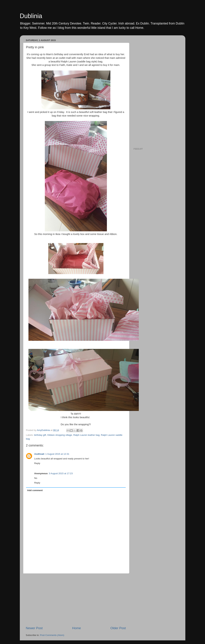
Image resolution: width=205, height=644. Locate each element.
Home (77, 628)
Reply (37, 463)
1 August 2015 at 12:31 (57, 454)
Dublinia (31, 16)
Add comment (35, 490)
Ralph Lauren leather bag (86, 435)
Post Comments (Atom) (52, 635)
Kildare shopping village (60, 435)
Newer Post (34, 628)
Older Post (118, 628)
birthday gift (40, 435)
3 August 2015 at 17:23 (61, 473)
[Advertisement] (76, 600)
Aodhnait (39, 454)
